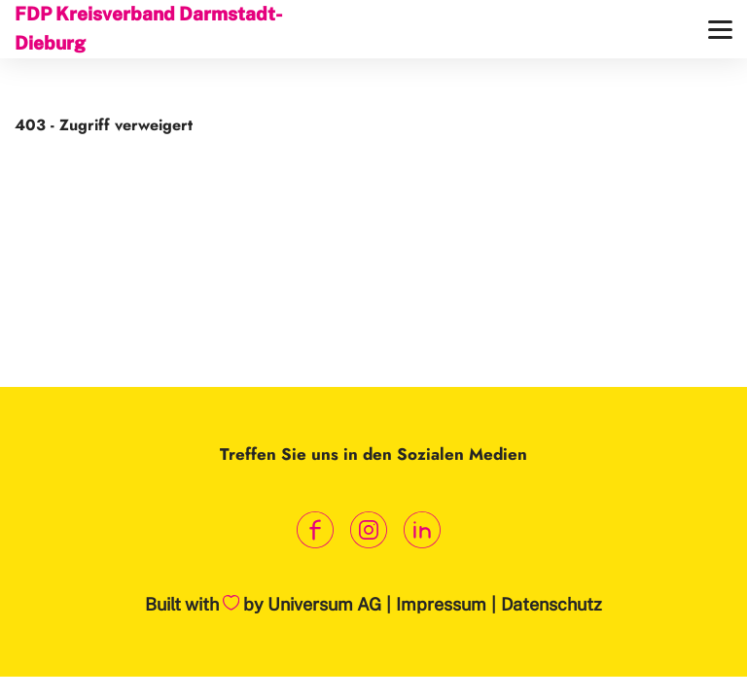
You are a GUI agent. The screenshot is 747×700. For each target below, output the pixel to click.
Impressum (441, 604)
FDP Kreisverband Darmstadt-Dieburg (148, 28)
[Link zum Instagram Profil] (369, 530)
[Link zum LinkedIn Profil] (423, 530)
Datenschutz (551, 604)
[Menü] (720, 30)
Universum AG (324, 604)
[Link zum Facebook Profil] (316, 530)
